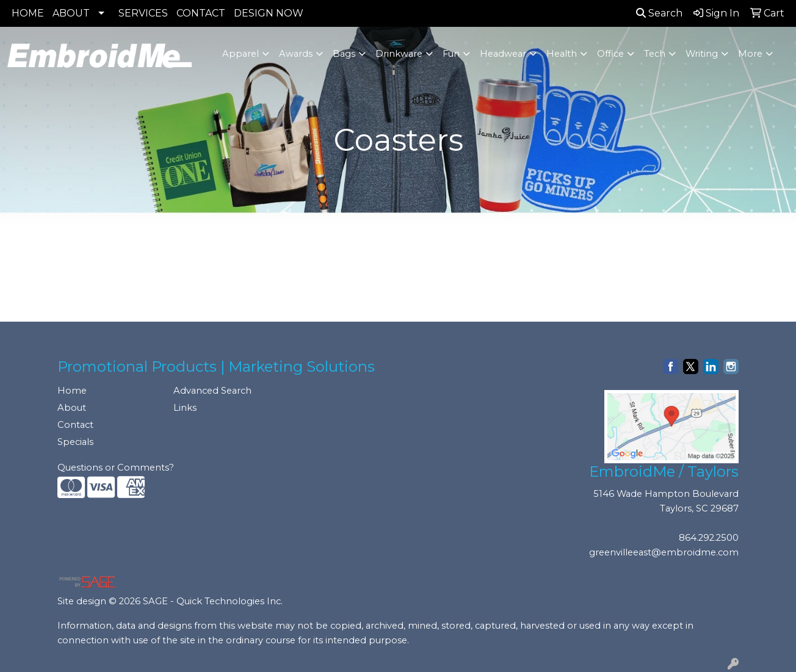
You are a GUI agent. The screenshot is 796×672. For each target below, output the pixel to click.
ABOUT (71, 13)
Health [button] (562, 54)
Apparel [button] (241, 54)
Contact (75, 425)
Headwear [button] (503, 54)
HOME (28, 13)
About (72, 408)
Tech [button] (655, 54)
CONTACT (201, 13)
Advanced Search (212, 391)
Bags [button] (344, 54)
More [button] (750, 54)
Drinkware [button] (399, 54)
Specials (75, 442)
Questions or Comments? (116, 468)
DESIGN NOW (269, 13)
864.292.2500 (709, 538)
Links (185, 408)
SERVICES (143, 13)
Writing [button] (702, 54)
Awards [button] (296, 54)
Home (72, 391)
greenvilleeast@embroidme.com (664, 552)
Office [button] (610, 54)
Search (659, 13)
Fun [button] (451, 54)
